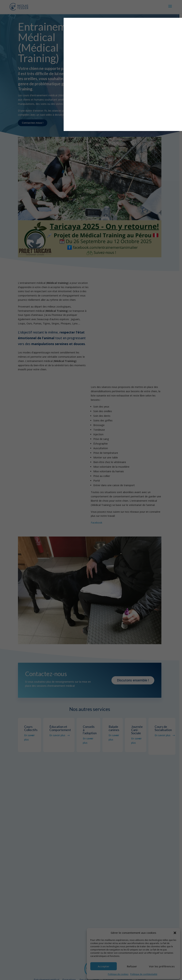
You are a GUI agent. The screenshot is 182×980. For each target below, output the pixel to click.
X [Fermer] (141, 22)
